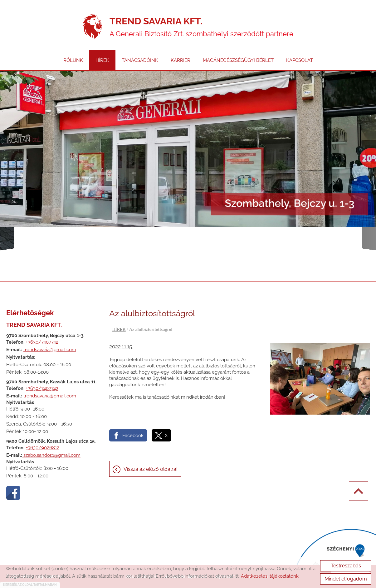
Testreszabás (346, 566)
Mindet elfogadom (346, 579)
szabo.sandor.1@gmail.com (51, 455)
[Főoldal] (92, 27)
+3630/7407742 (42, 342)
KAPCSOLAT (300, 60)
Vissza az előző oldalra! (151, 469)
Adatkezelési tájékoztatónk (270, 576)
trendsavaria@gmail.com (50, 350)
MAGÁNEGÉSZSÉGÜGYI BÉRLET (238, 60)
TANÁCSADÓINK (140, 60)
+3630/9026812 (43, 448)
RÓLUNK (73, 60)
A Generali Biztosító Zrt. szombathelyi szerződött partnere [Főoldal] (201, 27)
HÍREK (102, 60)
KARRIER (181, 60)
